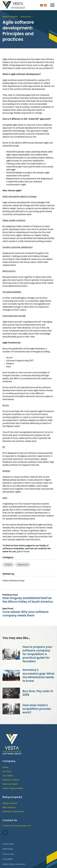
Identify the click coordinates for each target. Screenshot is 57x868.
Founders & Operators (13, 812)
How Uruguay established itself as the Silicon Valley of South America (28, 600)
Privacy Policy (8, 844)
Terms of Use (8, 854)
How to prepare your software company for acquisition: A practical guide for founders (37, 654)
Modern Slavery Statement (14, 864)
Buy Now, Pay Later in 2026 (38, 693)
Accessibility (8, 859)
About (5, 767)
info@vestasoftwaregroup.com (17, 826)
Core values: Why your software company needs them (26, 614)
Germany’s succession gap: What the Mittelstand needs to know (38, 675)
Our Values (8, 776)
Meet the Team (10, 784)
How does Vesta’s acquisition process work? (37, 709)
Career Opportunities (13, 788)
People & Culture (11, 780)
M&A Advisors (9, 807)
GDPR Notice (8, 849)
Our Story (7, 771)
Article (8, 565)
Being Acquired (10, 803)
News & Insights (10, 17)
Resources (26, 17)
